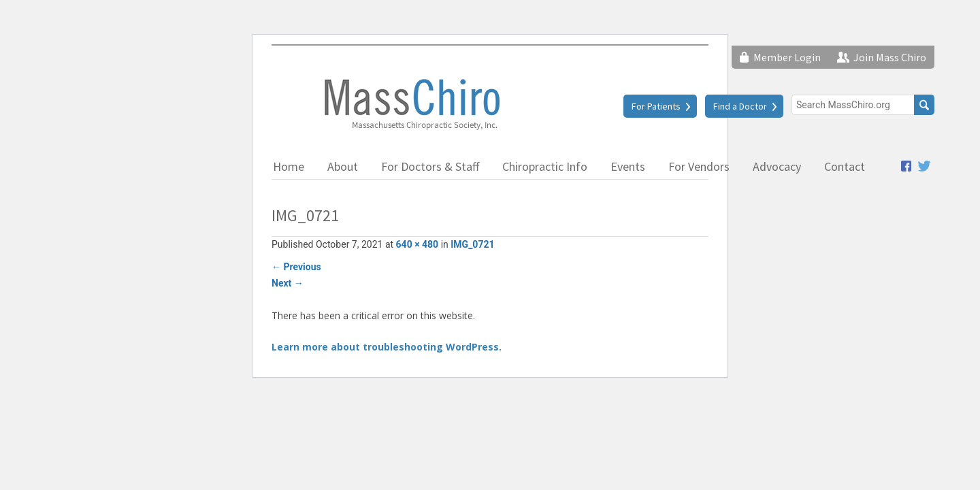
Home (289, 166)
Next (288, 283)
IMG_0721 (472, 244)
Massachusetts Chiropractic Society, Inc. (411, 103)
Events (628, 166)
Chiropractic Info (545, 166)
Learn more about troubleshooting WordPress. (387, 347)
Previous (296, 267)
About (343, 166)
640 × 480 (418, 244)
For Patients (656, 106)
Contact (845, 166)
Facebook (906, 166)
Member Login (787, 57)
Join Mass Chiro (890, 57)
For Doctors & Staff (430, 166)
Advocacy (777, 166)
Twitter (925, 166)
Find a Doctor (740, 106)
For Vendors (699, 166)
